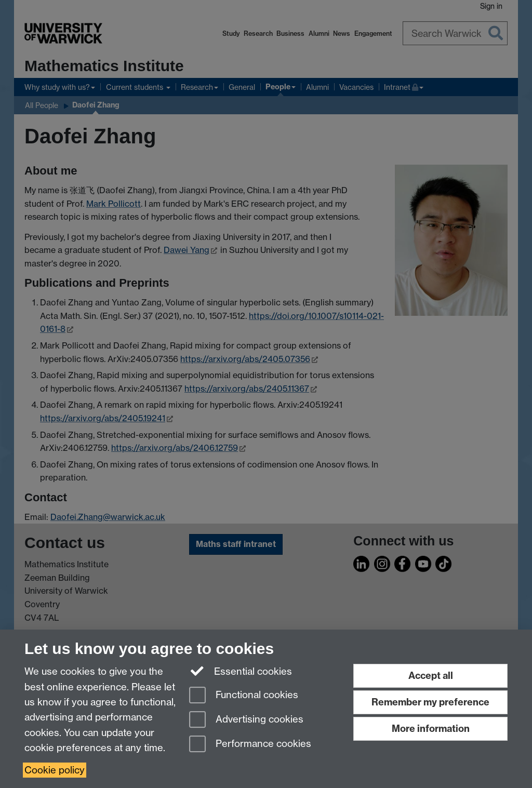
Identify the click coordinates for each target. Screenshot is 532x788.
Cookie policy (55, 770)
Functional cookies (244, 696)
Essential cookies (241, 671)
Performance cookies (250, 745)
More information (431, 729)
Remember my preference (430, 702)
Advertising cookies (246, 720)
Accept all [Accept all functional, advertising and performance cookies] (431, 676)
